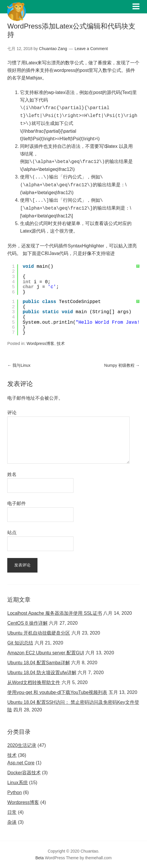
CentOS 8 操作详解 (27, 623)
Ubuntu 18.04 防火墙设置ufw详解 (42, 673)
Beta (40, 858)
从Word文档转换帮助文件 (34, 682)
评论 (12, 413)
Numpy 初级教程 (122, 365)
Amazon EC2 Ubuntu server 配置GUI (46, 653)
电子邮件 (17, 503)
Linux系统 (17, 783)
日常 (12, 812)
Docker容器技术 (24, 773)
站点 (12, 533)
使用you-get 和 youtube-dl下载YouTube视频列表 (57, 692)
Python (15, 792)
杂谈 (12, 822)
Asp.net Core (21, 763)
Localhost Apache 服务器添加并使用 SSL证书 (54, 613)
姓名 (12, 474)
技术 (61, 343)
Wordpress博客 (40, 343)
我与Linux (19, 365)
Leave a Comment (91, 49)
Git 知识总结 (20, 643)
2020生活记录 (22, 745)
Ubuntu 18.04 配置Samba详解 (38, 663)
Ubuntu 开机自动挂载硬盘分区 (39, 633)
